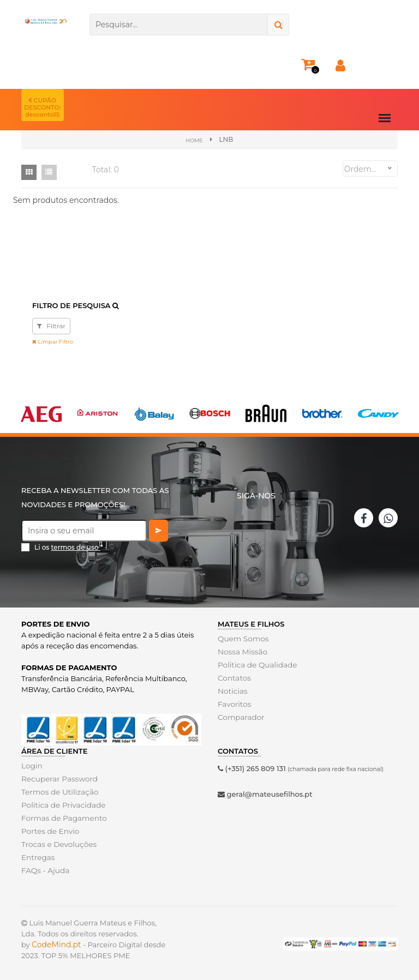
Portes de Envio (49, 831)
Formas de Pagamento (62, 817)
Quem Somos (242, 638)
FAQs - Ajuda (44, 870)
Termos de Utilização (58, 791)
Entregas (37, 857)
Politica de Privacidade (61, 804)
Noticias (232, 690)
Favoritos (234, 704)
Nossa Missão (241, 651)
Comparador (240, 717)
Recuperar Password (58, 778)
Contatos (234, 677)
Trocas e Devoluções (57, 844)
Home (194, 140)
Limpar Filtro (53, 341)
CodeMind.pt (56, 944)
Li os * (69, 547)
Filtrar (51, 325)
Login (31, 765)
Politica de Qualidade (256, 664)
